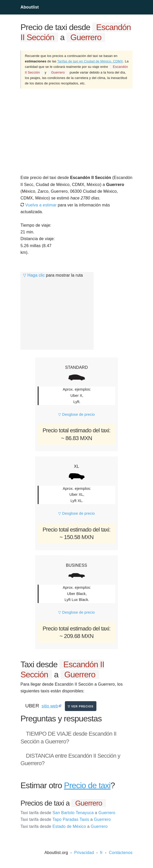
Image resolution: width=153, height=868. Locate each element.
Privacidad (84, 853)
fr (101, 853)
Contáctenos (121, 853)
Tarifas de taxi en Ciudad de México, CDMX (90, 61)
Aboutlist (30, 7)
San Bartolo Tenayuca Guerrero (68, 813)
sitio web (50, 706)
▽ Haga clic (34, 275)
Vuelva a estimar (39, 205)
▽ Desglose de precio (76, 414)
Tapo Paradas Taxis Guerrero (66, 819)
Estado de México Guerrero (64, 826)
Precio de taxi (87, 785)
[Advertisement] (76, 131)
